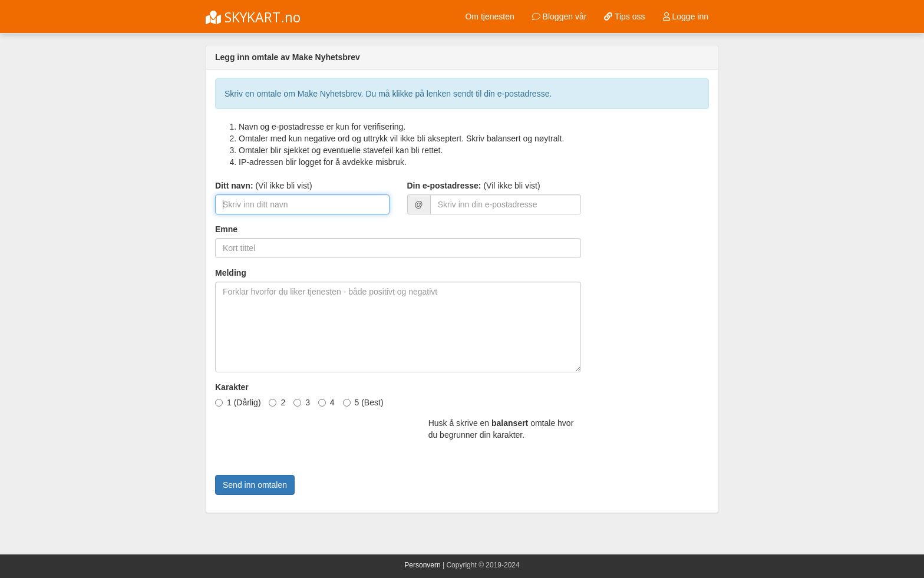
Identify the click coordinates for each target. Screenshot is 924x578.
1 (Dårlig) (238, 402)
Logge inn (686, 16)
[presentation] (305, 440)
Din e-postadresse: (444, 186)
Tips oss (624, 16)
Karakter (232, 387)
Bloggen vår (560, 16)
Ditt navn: (234, 186)
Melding (231, 273)
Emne (226, 229)
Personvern (422, 565)
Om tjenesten (489, 16)
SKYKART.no (253, 17)
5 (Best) (363, 402)
